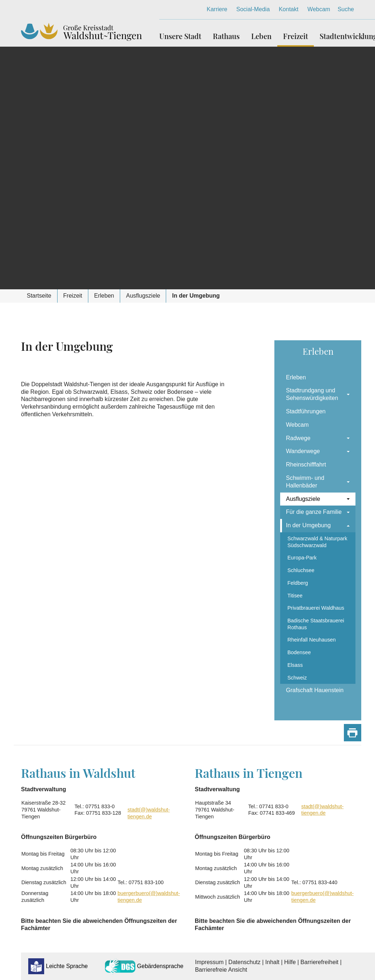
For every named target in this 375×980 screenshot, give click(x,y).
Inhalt (272, 962)
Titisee (295, 596)
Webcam (319, 9)
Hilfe (290, 962)
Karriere (217, 9)
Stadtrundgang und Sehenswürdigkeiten (312, 394)
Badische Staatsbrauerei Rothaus (316, 624)
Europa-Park (302, 558)
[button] (183, 33)
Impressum (209, 962)
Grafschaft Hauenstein (315, 690)
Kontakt (288, 9)
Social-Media (253, 9)
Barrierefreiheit (319, 962)
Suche (346, 9)
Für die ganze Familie (314, 512)
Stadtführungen (306, 411)
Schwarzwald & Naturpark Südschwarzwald (317, 542)
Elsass (295, 665)
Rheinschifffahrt (306, 465)
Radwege (298, 438)
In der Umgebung (308, 525)
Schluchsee (301, 570)
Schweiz (297, 678)
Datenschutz (245, 962)
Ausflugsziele (303, 499)
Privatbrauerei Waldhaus (316, 608)
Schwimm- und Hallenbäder (305, 482)
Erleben (296, 377)
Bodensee (299, 652)
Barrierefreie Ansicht (221, 970)
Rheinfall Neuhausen (312, 640)
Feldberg (298, 583)
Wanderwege (303, 451)
